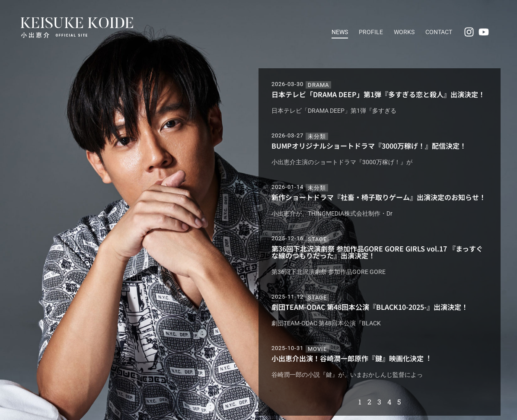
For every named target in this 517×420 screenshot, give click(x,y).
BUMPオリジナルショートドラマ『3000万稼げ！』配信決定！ (369, 146)
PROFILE (371, 32)
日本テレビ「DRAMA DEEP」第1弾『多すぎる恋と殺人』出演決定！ (378, 94)
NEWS (340, 32)
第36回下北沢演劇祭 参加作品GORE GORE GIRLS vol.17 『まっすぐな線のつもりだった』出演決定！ (377, 252)
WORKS (404, 32)
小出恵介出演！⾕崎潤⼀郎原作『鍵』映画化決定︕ (351, 358)
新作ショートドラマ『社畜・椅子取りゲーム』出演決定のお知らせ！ (379, 197)
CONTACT (439, 32)
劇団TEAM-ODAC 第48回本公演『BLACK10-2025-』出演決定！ (370, 307)
